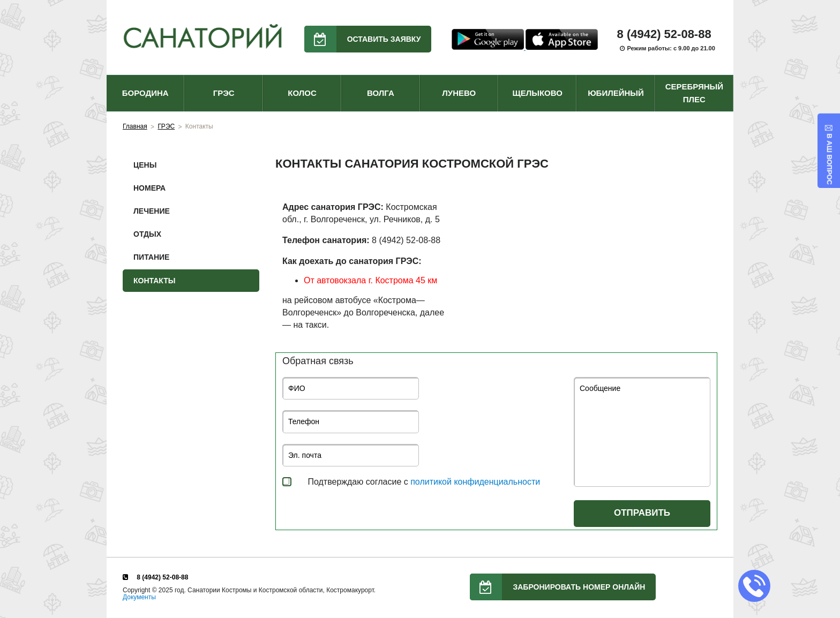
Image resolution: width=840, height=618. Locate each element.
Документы (139, 597)
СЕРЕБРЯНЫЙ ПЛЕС (694, 93)
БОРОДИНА (145, 93)
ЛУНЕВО (459, 93)
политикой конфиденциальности (475, 482)
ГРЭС (224, 93)
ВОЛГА (381, 93)
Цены (145, 165)
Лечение (152, 211)
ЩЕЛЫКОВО (537, 93)
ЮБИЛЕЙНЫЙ (616, 93)
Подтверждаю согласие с (424, 482)
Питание (151, 257)
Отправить (642, 513)
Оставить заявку (363, 39)
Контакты (154, 281)
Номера (149, 188)
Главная (135, 126)
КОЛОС (302, 93)
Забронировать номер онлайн (557, 587)
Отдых (147, 234)
